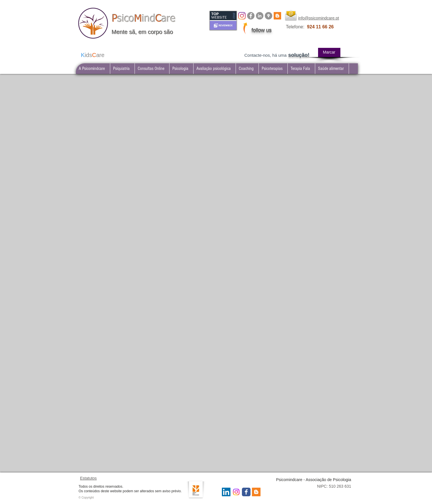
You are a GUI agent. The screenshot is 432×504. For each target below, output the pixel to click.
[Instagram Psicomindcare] (236, 492)
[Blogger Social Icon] (256, 492)
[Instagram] (242, 16)
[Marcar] (329, 52)
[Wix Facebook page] (246, 492)
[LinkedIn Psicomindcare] (260, 16)
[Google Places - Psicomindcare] (269, 16)
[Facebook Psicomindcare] (251, 16)
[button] (122, 69)
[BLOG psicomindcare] (277, 16)
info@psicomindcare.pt (319, 18)
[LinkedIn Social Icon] (226, 492)
